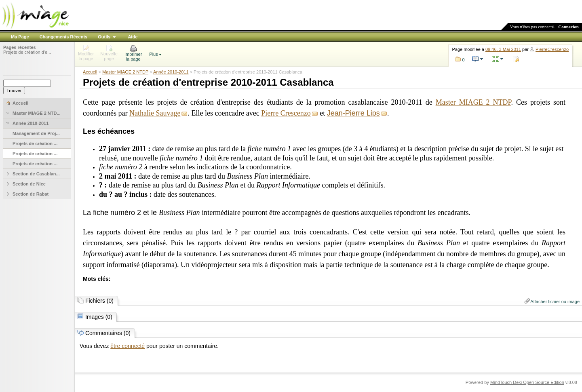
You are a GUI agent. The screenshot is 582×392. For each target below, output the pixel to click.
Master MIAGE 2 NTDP (125, 72)
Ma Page (20, 37)
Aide (133, 37)
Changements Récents (64, 37)
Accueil (90, 72)
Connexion (568, 27)
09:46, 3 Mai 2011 (503, 49)
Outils (104, 37)
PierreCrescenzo (552, 49)
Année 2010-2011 (171, 72)
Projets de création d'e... (27, 52)
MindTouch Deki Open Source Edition (527, 382)
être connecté (128, 346)
